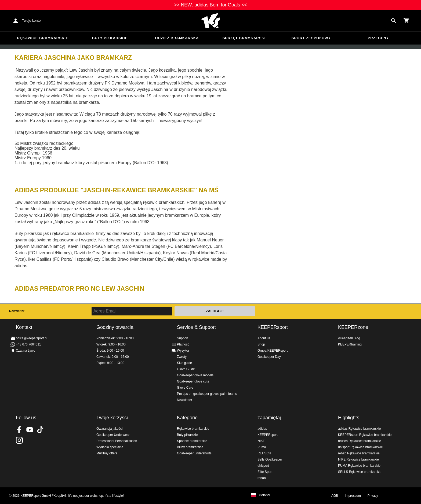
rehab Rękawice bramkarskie (359, 453)
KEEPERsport (273, 327)
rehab (262, 478)
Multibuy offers (107, 453)
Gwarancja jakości (109, 429)
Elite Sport (265, 472)
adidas (262, 429)
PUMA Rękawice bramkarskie (359, 466)
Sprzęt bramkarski (244, 38)
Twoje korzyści (112, 418)
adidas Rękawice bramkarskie (359, 429)
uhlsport (263, 466)
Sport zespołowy (311, 38)
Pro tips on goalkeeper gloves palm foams (207, 394)
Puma (262, 447)
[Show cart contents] (407, 21)
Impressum (353, 496)
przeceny (378, 38)
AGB (335, 496)
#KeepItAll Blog (349, 338)
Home (210, 21)
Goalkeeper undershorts (194, 453)
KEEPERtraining (350, 344)
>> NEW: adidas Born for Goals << (210, 5)
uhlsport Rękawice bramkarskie (360, 447)
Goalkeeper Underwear (113, 435)
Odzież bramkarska (177, 38)
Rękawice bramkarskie (43, 38)
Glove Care (185, 388)
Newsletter (17, 311)
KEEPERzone (353, 327)
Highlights (349, 418)
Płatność (183, 344)
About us (264, 338)
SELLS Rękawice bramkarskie (360, 472)
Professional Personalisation (117, 441)
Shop (261, 344)
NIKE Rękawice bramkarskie (358, 459)
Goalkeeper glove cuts (193, 381)
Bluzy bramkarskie (190, 447)
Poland (264, 495)
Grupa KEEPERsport (273, 351)
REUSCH (264, 453)
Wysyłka (183, 351)
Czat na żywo (26, 351)
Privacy (373, 496)
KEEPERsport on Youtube (30, 430)
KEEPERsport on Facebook (19, 430)
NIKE (261, 441)
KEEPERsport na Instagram (19, 440)
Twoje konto (31, 21)
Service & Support (196, 327)
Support (183, 338)
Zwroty (182, 357)
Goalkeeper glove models (195, 375)
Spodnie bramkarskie (192, 441)
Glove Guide (186, 369)
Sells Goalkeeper (270, 459)
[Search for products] (394, 21)
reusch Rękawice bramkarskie (360, 441)
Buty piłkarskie (110, 38)
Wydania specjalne (110, 447)
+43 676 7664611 (28, 344)
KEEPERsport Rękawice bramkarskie (365, 435)
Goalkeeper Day (269, 357)
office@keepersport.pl (32, 338)
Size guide (184, 363)
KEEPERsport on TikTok (40, 430)
